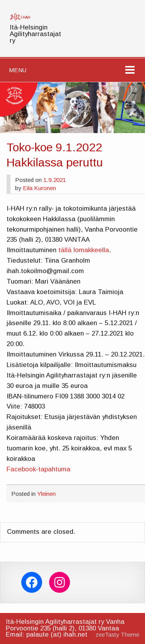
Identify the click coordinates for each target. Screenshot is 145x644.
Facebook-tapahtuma (38, 469)
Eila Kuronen (39, 188)
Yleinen (46, 494)
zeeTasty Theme (117, 634)
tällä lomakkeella (84, 250)
